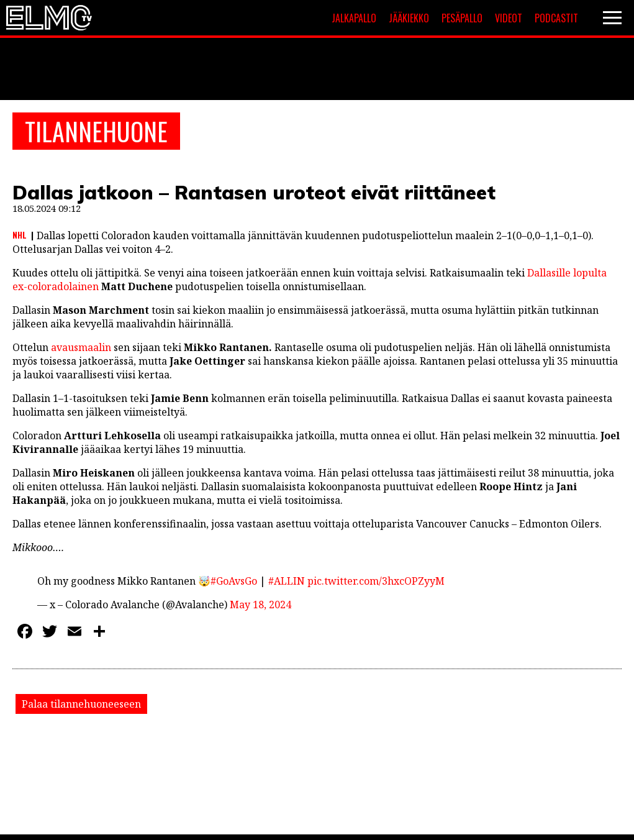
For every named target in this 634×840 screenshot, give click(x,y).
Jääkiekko (409, 18)
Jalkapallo (354, 18)
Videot (509, 18)
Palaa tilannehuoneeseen (81, 704)
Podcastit (556, 18)
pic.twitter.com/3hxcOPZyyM (376, 581)
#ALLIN (287, 581)
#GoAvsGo (234, 581)
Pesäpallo (462, 18)
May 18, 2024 (260, 605)
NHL (20, 235)
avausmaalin (81, 347)
